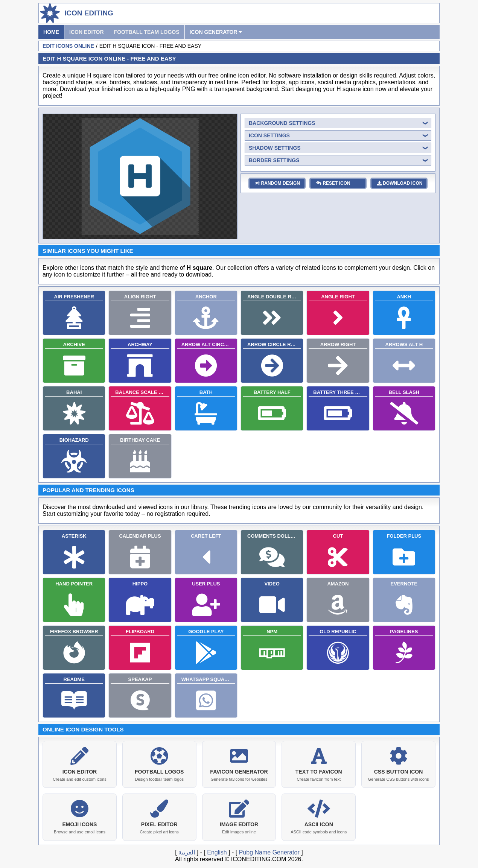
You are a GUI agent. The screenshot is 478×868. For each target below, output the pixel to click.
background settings (282, 123)
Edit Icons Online (68, 46)
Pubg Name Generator (269, 851)
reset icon (333, 183)
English (217, 851)
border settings (274, 160)
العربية (187, 851)
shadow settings (275, 148)
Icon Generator (216, 32)
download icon (400, 183)
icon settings (269, 135)
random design (278, 183)
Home (51, 32)
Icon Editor (87, 32)
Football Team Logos (147, 32)
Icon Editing (89, 13)
